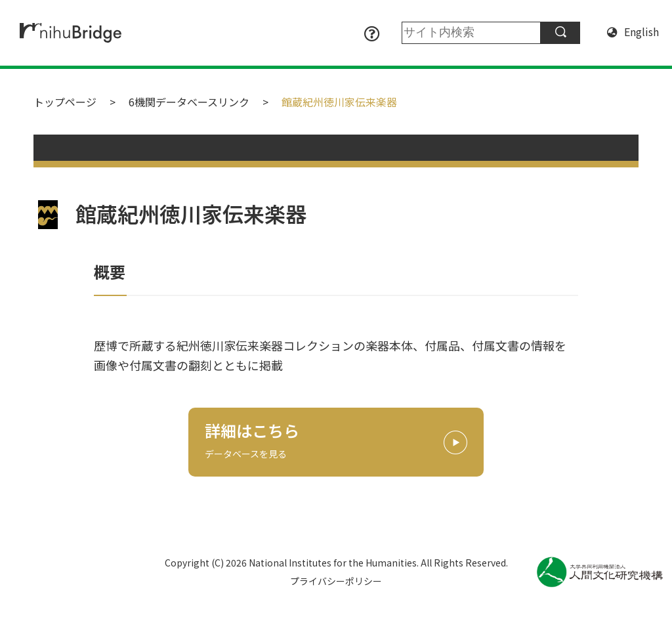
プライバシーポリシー (336, 581)
